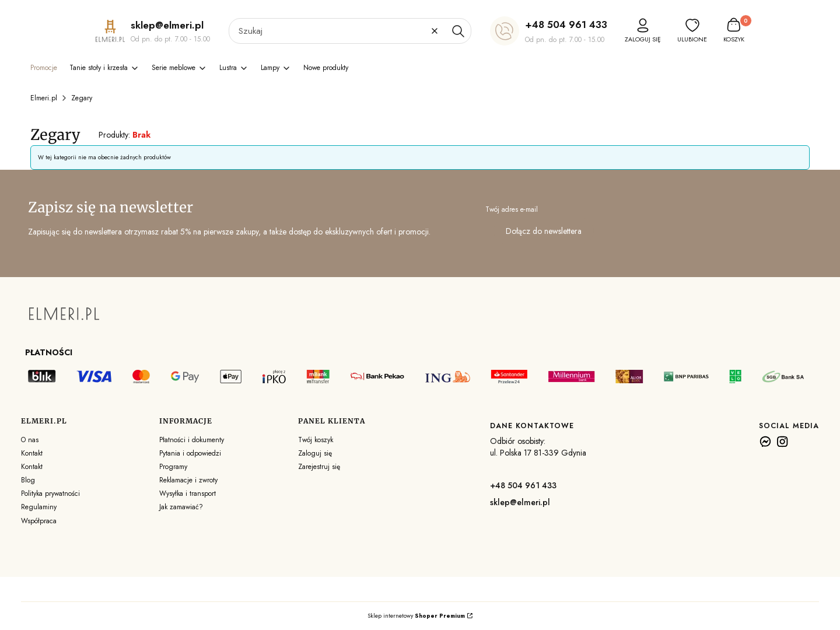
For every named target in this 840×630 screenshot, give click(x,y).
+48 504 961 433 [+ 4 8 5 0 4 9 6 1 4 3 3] (566, 24)
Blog (28, 480)
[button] (458, 31)
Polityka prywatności (50, 494)
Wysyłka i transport (188, 494)
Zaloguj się (315, 453)
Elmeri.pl (44, 98)
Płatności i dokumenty (192, 440)
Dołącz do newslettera (544, 231)
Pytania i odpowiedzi (190, 453)
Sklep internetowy (416, 616)
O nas (30, 440)
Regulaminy (39, 507)
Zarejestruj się (319, 467)
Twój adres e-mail (512, 209)
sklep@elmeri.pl (520, 502)
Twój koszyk (316, 440)
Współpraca (39, 521)
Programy (173, 467)
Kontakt (32, 453)
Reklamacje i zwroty (188, 480)
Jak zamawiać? (181, 507)
